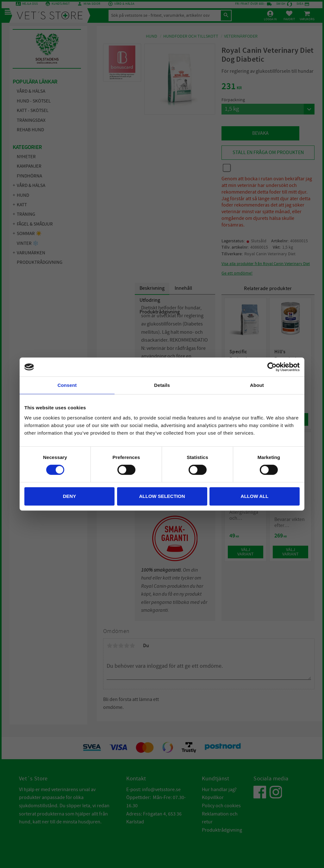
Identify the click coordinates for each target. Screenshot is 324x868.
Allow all (255, 496)
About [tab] (257, 385)
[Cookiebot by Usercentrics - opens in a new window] (272, 367)
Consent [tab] (67, 385)
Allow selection (162, 496)
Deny (70, 496)
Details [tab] (162, 385)
